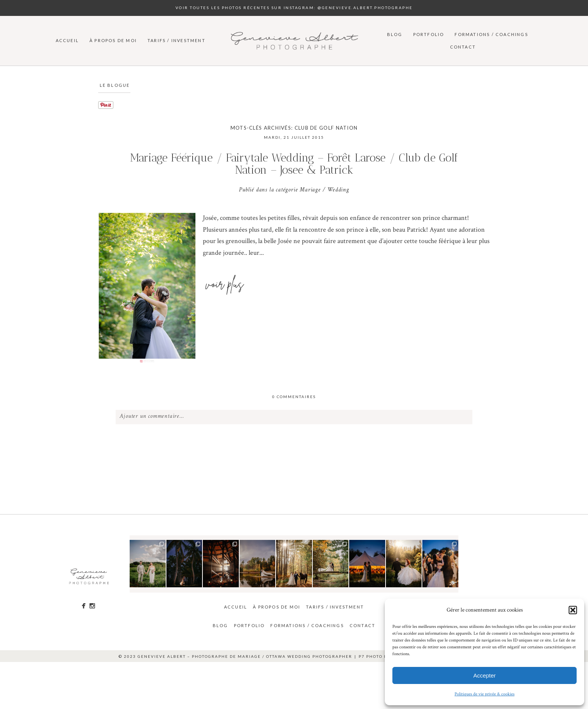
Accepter (484, 675)
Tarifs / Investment (176, 40)
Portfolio (429, 34)
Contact (463, 47)
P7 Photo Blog (378, 656)
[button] (573, 610)
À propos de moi (113, 40)
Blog (395, 34)
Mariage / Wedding (324, 190)
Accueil (67, 40)
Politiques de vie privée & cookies (485, 694)
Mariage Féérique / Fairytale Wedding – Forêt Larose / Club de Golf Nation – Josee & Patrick (294, 164)
